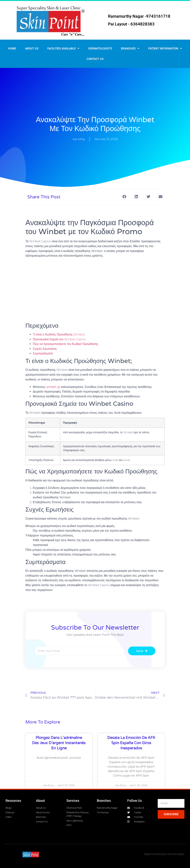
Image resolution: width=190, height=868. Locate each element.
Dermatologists (100, 49)
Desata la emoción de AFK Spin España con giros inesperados (131, 743)
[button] (124, 197)
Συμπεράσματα (43, 353)
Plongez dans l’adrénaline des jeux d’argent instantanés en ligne (59, 743)
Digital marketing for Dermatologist (164, 854)
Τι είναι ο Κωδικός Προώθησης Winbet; (59, 334)
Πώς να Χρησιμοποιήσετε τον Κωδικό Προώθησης (66, 344)
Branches (130, 48)
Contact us (95, 59)
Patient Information (165, 48)
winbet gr (53, 387)
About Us (32, 49)
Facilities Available (63, 48)
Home (12, 49)
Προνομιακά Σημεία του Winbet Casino (59, 339)
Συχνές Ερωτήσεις (45, 349)
